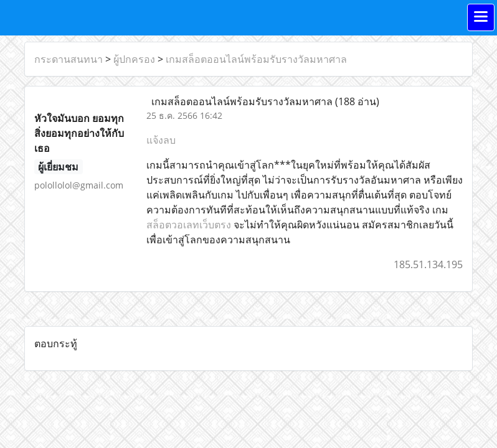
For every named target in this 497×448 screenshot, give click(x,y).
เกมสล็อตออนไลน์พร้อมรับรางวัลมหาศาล (256, 59)
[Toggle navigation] (481, 17)
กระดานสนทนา (69, 59)
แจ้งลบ (161, 140)
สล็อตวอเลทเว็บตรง (189, 225)
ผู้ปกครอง (134, 59)
